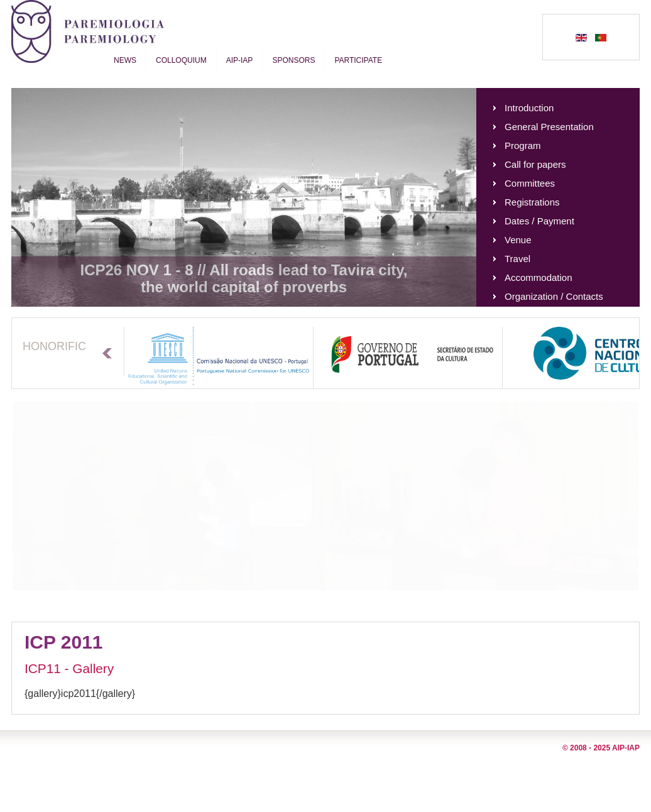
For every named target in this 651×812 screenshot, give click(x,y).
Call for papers (535, 164)
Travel (517, 259)
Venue (518, 240)
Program (523, 145)
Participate (358, 60)
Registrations (532, 202)
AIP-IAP (240, 60)
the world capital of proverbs (244, 287)
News (125, 60)
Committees (530, 183)
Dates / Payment (539, 221)
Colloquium (181, 60)
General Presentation (549, 127)
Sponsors (293, 60)
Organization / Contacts (554, 296)
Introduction (529, 108)
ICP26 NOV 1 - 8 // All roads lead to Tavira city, (243, 270)
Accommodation (539, 277)
